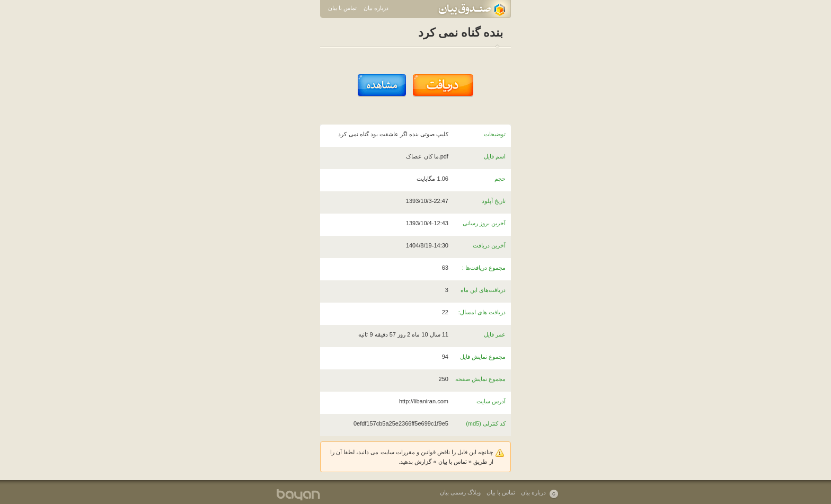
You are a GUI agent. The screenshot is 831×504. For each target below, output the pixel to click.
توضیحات (495, 134)
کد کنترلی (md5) (486, 423)
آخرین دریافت (489, 245)
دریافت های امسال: (482, 312)
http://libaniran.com (424, 401)
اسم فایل (495, 156)
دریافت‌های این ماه (483, 290)
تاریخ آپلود (494, 201)
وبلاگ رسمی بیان (460, 492)
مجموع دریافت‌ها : (484, 268)
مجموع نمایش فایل (483, 357)
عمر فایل (495, 334)
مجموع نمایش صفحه (480, 379)
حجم (500, 179)
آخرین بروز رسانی (484, 223)
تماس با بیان (342, 8)
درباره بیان (376, 8)
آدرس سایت (491, 401)
